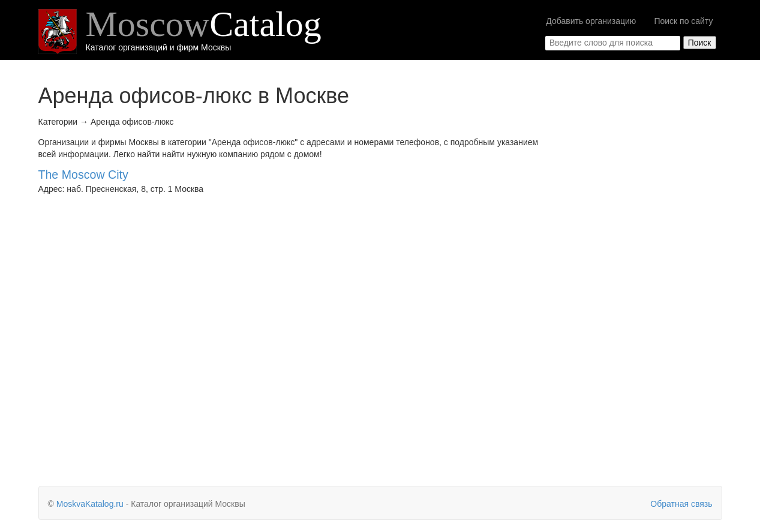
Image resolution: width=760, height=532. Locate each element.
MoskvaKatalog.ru (90, 504)
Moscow (204, 24)
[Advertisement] (643, 279)
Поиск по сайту (683, 21)
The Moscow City (83, 175)
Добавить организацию (591, 21)
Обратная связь (681, 504)
